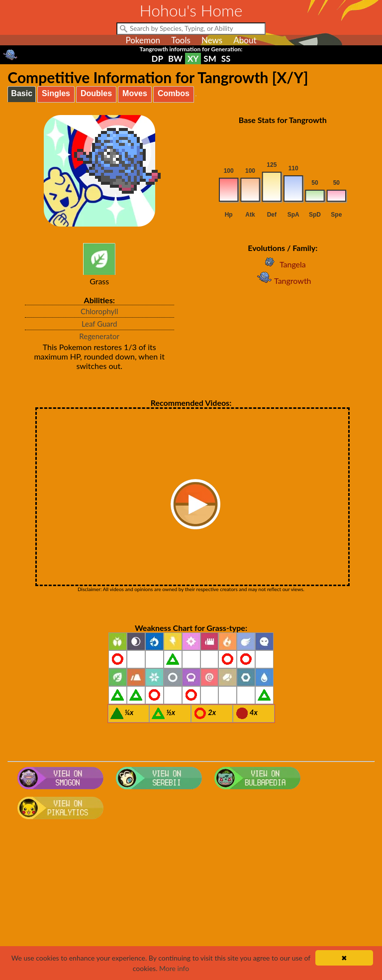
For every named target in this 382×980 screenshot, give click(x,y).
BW (175, 59)
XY (193, 59)
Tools (181, 40)
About (245, 40)
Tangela (283, 264)
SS (226, 59)
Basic (22, 93)
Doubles (96, 93)
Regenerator (99, 336)
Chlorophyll (99, 311)
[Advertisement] (191, 903)
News (212, 40)
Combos (174, 93)
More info (174, 968)
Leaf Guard (99, 324)
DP (157, 59)
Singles (56, 93)
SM (210, 59)
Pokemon (143, 40)
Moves (135, 93)
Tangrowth (283, 281)
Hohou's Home (191, 10)
